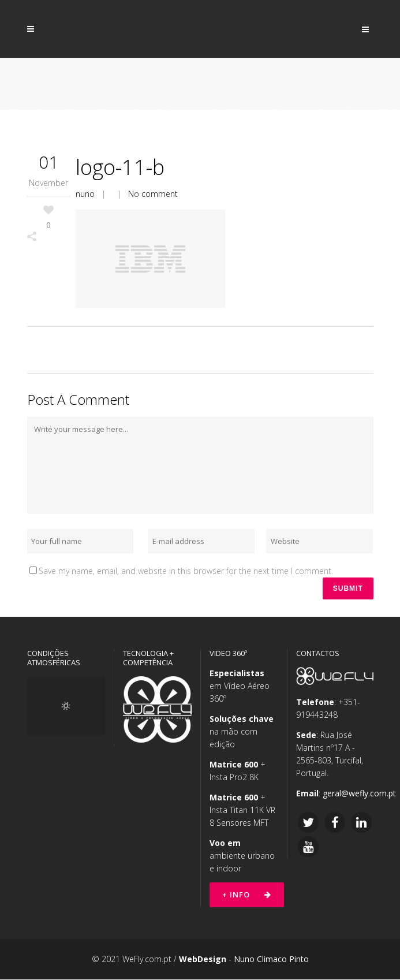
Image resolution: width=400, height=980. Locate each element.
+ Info (247, 895)
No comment (153, 194)
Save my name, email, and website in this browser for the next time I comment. (186, 571)
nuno (85, 194)
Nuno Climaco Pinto (271, 959)
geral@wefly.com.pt (359, 794)
